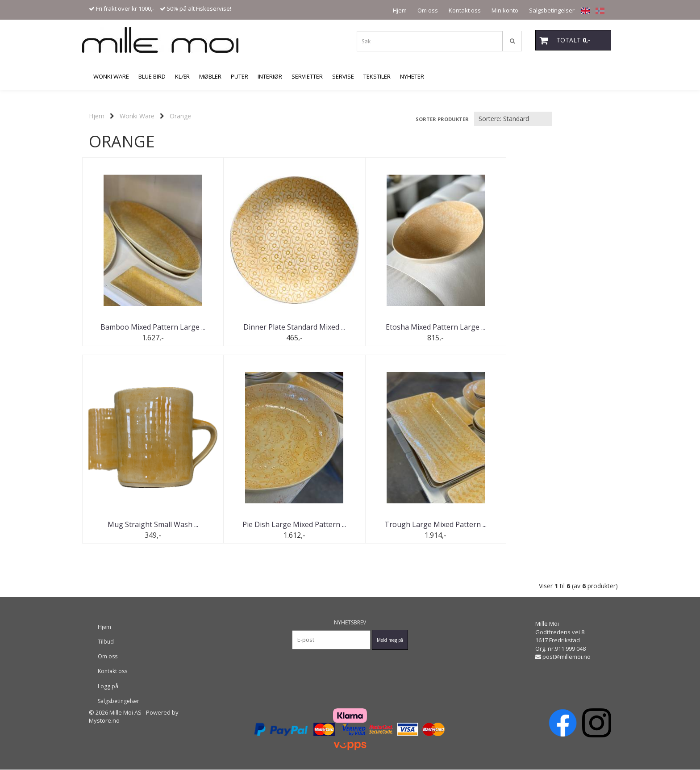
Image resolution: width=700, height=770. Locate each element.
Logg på (108, 686)
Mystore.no (104, 721)
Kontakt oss (465, 10)
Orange (180, 116)
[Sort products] (513, 119)
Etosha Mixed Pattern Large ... (417, 327)
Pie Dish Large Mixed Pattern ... (149, 525)
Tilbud (106, 642)
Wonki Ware (137, 116)
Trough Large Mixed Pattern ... (283, 525)
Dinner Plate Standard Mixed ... (283, 327)
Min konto (505, 10)
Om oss (428, 10)
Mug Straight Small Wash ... (551, 327)
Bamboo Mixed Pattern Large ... (149, 327)
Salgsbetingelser (552, 10)
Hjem (400, 10)
